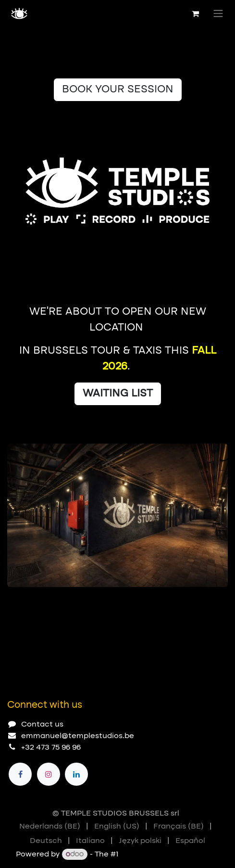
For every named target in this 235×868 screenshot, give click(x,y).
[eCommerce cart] (195, 13)
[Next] (216, 602)
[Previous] (189, 602)
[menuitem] (50, 827)
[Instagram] (49, 774)
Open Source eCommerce (170, 855)
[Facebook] (20, 774)
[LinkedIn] (76, 774)
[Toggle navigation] (218, 13)
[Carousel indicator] (12, 602)
